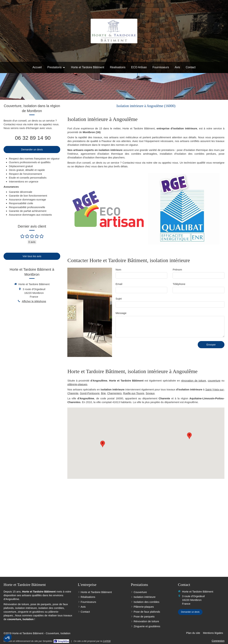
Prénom (177, 270)
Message (121, 313)
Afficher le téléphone (34, 301)
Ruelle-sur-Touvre (134, 393)
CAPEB (107, 641)
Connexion (218, 641)
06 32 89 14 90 (33, 138)
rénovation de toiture (193, 381)
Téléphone (179, 284)
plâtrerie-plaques (77, 384)
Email (119, 284)
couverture (214, 381)
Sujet (119, 299)
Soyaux (150, 393)
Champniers (114, 393)
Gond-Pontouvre (90, 393)
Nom (118, 270)
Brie (103, 393)
